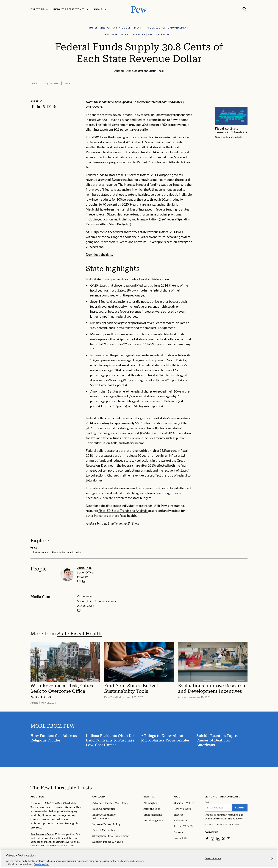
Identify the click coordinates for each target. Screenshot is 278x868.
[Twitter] (223, 839)
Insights (149, 797)
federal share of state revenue (112, 488)
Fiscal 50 (97, 107)
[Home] (61, 788)
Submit (240, 808)
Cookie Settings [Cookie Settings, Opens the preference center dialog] (213, 858)
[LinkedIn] (218, 839)
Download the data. (99, 254)
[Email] (219, 808)
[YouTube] (229, 839)
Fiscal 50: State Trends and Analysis (123, 511)
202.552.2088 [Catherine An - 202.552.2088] (86, 606)
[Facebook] (207, 839)
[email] (79, 581)
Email (207, 802)
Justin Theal (85, 568)
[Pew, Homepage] (139, 9)
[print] (55, 106)
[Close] (272, 859)
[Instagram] (213, 839)
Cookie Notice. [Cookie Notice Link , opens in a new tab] (41, 864)
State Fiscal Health (79, 634)
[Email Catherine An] (79, 610)
